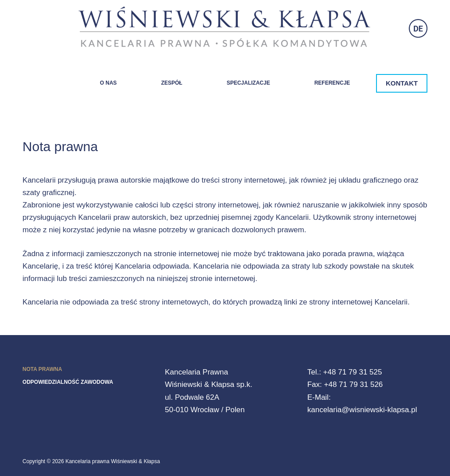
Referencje (332, 83)
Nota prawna (42, 369)
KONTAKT (402, 83)
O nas (109, 83)
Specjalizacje (248, 83)
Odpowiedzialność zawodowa (68, 382)
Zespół (172, 83)
